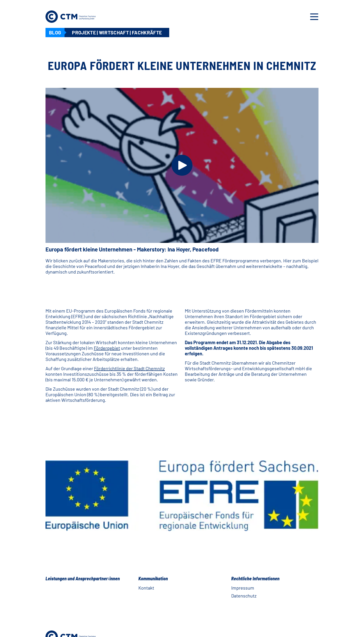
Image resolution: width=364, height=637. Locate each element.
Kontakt (146, 588)
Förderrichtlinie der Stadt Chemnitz (129, 368)
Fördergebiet (107, 348)
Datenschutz (244, 596)
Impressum (243, 588)
